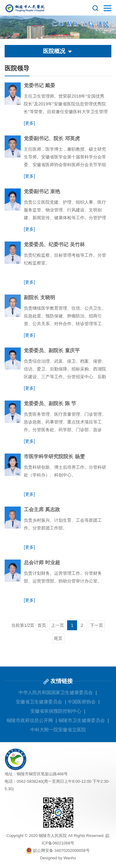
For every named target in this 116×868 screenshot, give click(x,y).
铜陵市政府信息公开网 (30, 720)
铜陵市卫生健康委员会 (82, 720)
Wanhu (70, 858)
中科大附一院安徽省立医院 (58, 730)
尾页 (58, 638)
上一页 (58, 625)
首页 (42, 625)
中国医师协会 (82, 702)
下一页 (97, 625)
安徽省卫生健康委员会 (39, 702)
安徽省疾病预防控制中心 (56, 711)
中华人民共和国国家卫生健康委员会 (56, 692)
